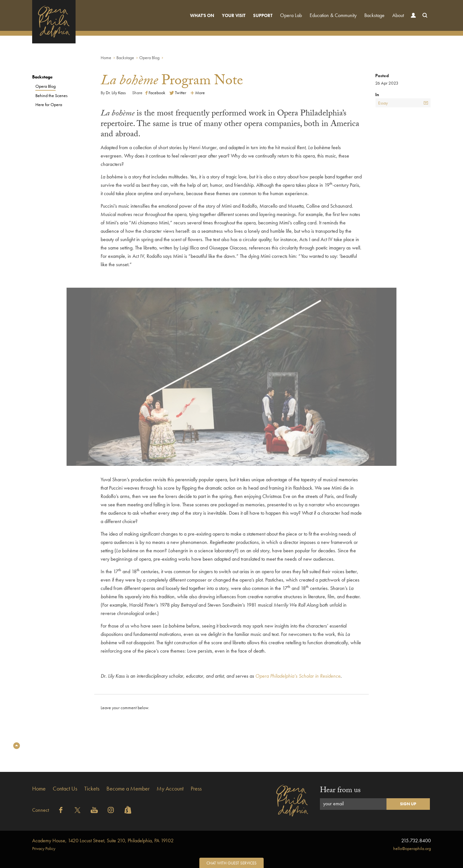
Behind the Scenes (51, 95)
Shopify (128, 810)
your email (333, 804)
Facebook (155, 93)
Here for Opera (49, 104)
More (198, 93)
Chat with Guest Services (232, 863)
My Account (170, 788)
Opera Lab (291, 15)
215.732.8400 (416, 841)
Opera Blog (149, 58)
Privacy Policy (44, 848)
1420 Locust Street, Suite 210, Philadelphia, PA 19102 (103, 841)
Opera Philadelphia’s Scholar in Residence (298, 676)
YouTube (94, 810)
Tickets (92, 788)
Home (106, 58)
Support (263, 15)
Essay (403, 103)
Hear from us (340, 791)
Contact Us (65, 788)
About (398, 15)
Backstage (374, 15)
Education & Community (333, 15)
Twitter (178, 93)
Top (17, 746)
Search (423, 21)
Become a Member (128, 788)
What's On (202, 15)
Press (196, 788)
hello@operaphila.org (412, 848)
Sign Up (408, 804)
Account (412, 21)
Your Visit (234, 15)
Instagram (111, 810)
